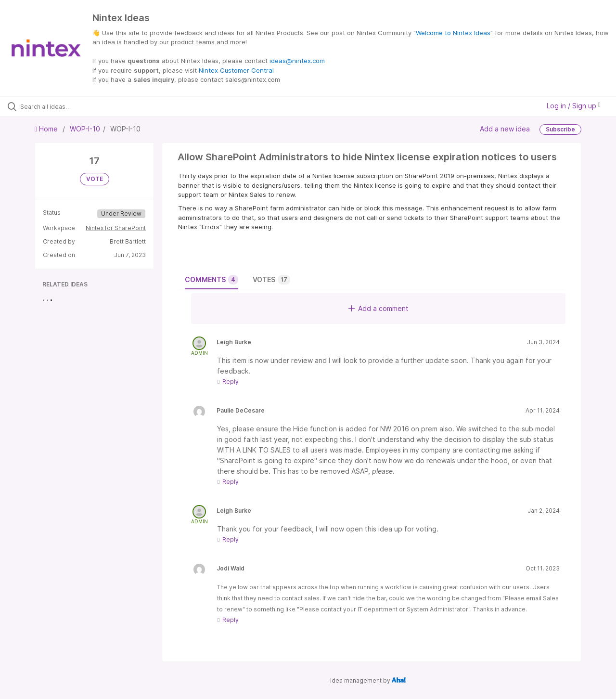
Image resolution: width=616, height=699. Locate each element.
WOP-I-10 (85, 129)
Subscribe (560, 129)
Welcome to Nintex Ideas (453, 33)
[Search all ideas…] (74, 106)
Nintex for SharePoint (116, 228)
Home (47, 129)
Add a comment (379, 308)
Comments (212, 280)
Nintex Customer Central (236, 70)
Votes (271, 280)
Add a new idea (505, 128)
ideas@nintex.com (297, 61)
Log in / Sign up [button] (574, 106)
